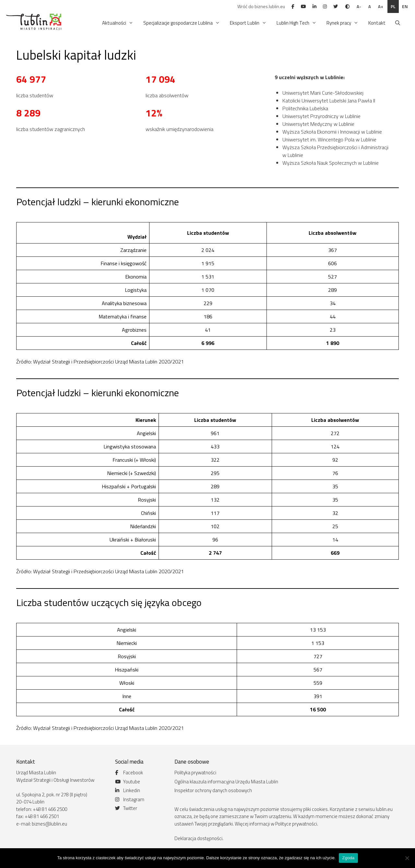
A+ (381, 6)
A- (359, 6)
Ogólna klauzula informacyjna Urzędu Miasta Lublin (226, 782)
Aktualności (118, 23)
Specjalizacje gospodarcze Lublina (182, 23)
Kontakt (377, 23)
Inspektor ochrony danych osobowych (213, 790)
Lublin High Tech (297, 23)
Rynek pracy (343, 23)
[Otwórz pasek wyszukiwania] (398, 23)
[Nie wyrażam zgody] (407, 858)
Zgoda (348, 858)
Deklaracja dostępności (198, 838)
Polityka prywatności (195, 773)
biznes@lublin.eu (49, 824)
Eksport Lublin (249, 23)
